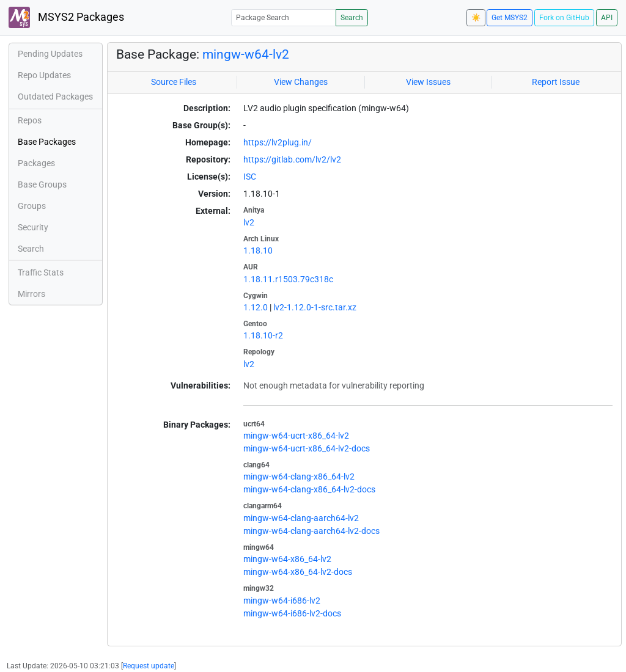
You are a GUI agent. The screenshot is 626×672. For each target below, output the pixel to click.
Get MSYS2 (510, 18)
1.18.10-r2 (263, 335)
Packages (36, 163)
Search (352, 18)
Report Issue (556, 82)
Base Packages (47, 142)
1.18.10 (258, 250)
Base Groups (42, 184)
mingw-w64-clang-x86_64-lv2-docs (309, 489)
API (607, 18)
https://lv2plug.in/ (278, 142)
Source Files (174, 82)
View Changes (301, 82)
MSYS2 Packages (66, 17)
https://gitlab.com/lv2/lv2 (292, 159)
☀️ (476, 18)
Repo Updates (44, 75)
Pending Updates (50, 54)
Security (33, 227)
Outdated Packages (55, 97)
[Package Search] (284, 17)
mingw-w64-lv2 (246, 54)
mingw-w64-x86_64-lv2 (287, 559)
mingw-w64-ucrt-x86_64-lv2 (296, 436)
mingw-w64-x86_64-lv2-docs (298, 572)
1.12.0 (256, 307)
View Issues (428, 82)
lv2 (249, 222)
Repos (30, 120)
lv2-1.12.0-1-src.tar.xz (315, 307)
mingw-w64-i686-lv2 (282, 601)
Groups (32, 206)
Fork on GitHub (564, 18)
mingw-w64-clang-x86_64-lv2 (299, 477)
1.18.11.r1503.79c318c (288, 279)
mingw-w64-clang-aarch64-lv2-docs (311, 531)
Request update (149, 666)
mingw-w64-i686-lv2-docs (292, 613)
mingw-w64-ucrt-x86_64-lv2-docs (307, 448)
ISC (250, 177)
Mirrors (31, 294)
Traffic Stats (41, 272)
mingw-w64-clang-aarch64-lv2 (301, 518)
